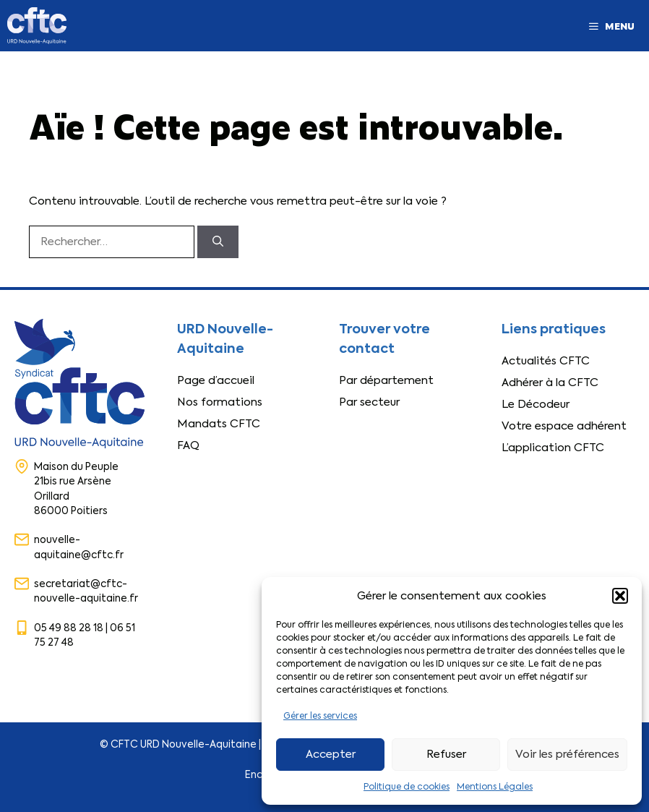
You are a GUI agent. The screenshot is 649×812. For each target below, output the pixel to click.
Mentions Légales (495, 787)
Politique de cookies (407, 787)
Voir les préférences (567, 754)
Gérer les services (320, 716)
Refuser (446, 754)
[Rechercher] (218, 242)
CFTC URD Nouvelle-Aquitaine (184, 744)
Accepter (331, 754)
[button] (620, 596)
